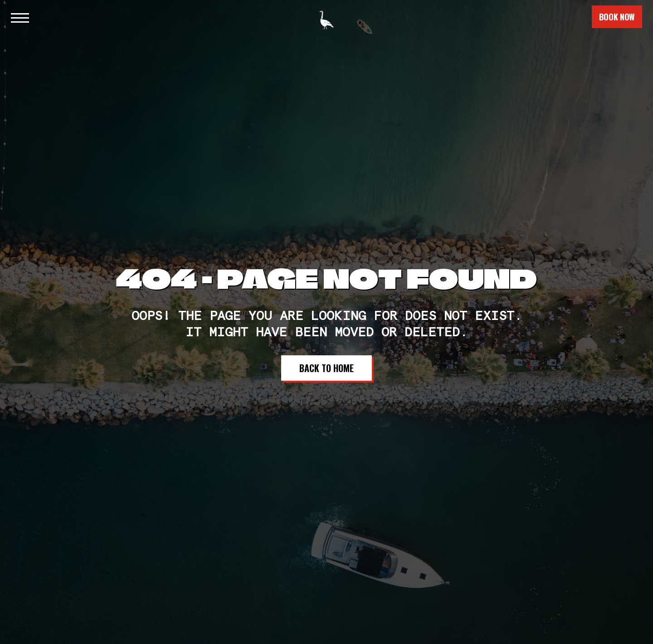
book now (617, 17)
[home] (326, 16)
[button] (19, 17)
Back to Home (326, 368)
